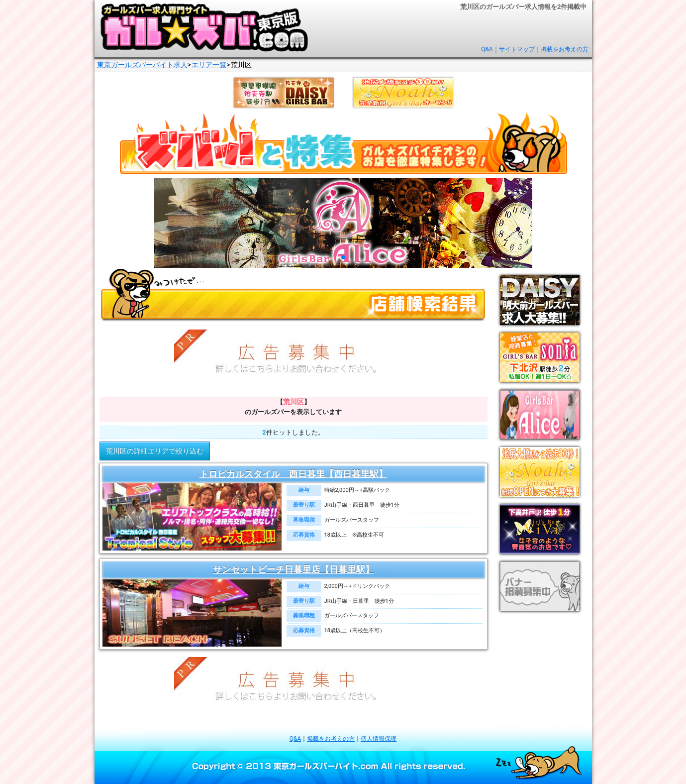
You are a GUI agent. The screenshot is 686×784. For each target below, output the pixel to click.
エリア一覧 (209, 65)
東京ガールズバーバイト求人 (142, 65)
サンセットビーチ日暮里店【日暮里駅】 (294, 569)
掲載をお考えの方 (565, 49)
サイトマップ (517, 49)
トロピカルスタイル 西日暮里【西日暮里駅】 (294, 474)
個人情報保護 (379, 739)
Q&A (487, 49)
